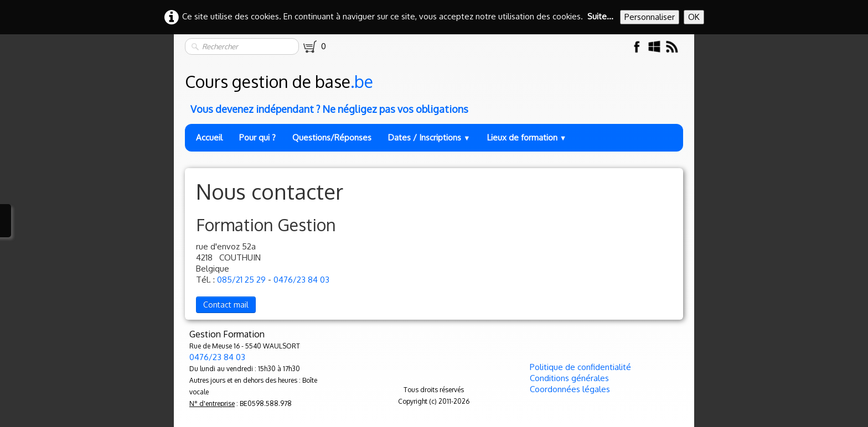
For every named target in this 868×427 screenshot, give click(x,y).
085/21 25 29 (241, 280)
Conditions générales (569, 378)
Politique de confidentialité (580, 367)
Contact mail (226, 304)
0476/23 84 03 (301, 280)
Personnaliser (650, 17)
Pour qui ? (257, 137)
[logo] (435, 91)
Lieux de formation (527, 137)
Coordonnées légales (570, 389)
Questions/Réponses (332, 137)
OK (694, 17)
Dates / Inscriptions (429, 137)
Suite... (600, 16)
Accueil (209, 137)
